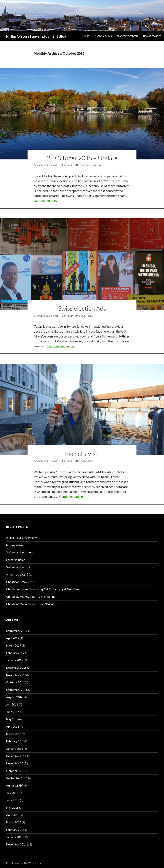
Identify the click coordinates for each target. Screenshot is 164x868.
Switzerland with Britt (20, 567)
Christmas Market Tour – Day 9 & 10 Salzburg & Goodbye (42, 589)
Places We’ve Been (127, 36)
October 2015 (15, 771)
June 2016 (13, 712)
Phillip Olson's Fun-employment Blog (36, 36)
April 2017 (13, 638)
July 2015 (12, 793)
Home (86, 36)
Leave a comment (90, 165)
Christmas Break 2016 (20, 582)
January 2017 (15, 660)
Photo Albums (103, 36)
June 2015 (13, 800)
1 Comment (86, 316)
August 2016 (14, 697)
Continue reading (48, 200)
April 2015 (13, 815)
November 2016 (16, 675)
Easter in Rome (16, 560)
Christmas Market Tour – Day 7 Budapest (32, 604)
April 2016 (13, 726)
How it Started (152, 36)
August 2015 (14, 785)
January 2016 (15, 749)
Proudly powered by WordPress (23, 863)
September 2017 (17, 631)
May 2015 (12, 808)
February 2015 (15, 830)
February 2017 (15, 653)
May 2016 (12, 719)
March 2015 (14, 822)
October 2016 (15, 682)
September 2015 (17, 778)
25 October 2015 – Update (82, 158)
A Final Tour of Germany (21, 538)
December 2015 (16, 756)
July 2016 (12, 704)
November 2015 (16, 763)
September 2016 (17, 690)
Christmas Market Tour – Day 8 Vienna (31, 597)
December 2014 (16, 844)
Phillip (68, 165)
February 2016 (15, 741)
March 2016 (14, 734)
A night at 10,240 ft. (19, 574)
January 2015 (15, 837)
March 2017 (14, 645)
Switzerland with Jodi (20, 552)
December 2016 (16, 668)
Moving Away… (16, 545)
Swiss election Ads (82, 308)
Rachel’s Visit (82, 454)
